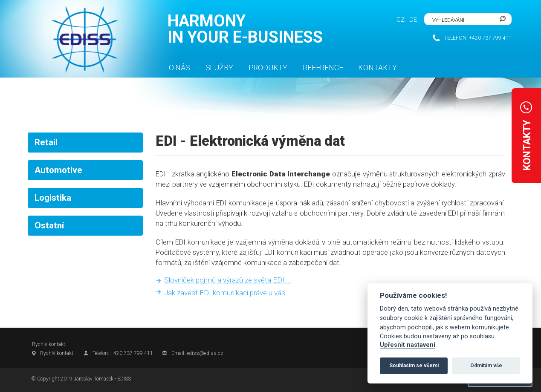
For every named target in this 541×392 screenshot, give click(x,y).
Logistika (53, 198)
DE (413, 20)
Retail (46, 142)
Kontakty (378, 68)
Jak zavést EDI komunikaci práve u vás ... (228, 293)
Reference (323, 68)
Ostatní (49, 225)
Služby (219, 68)
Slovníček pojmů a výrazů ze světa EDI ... (228, 280)
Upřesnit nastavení (408, 345)
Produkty (268, 68)
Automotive (58, 170)
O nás (179, 68)
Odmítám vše (486, 366)
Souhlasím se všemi (414, 366)
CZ (401, 20)
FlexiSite (83, 40)
